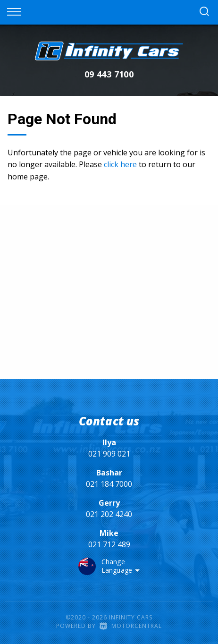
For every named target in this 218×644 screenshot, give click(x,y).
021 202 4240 (109, 514)
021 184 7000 (109, 484)
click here (120, 164)
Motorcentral (131, 626)
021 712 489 (109, 544)
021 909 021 (109, 454)
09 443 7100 (109, 74)
